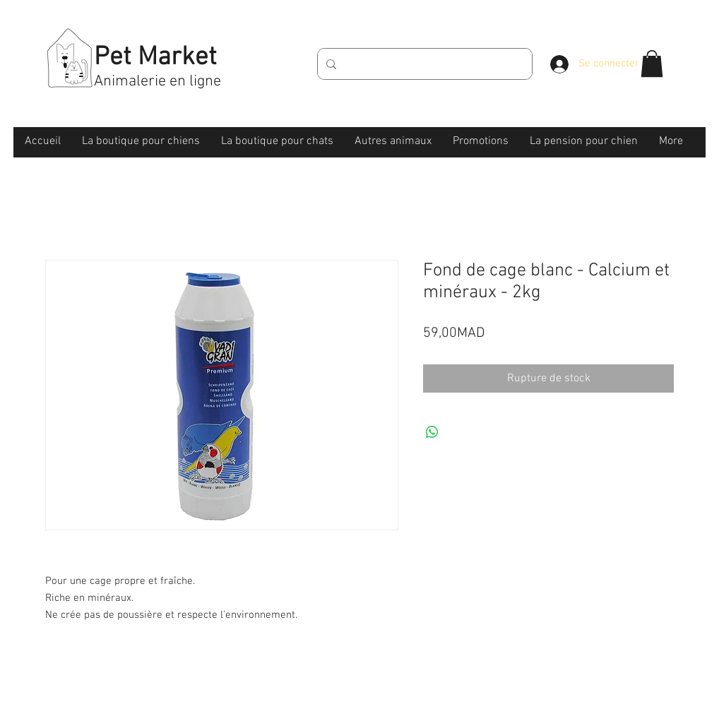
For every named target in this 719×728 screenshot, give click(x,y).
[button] (652, 64)
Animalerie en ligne (158, 82)
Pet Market (155, 58)
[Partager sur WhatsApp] (432, 432)
